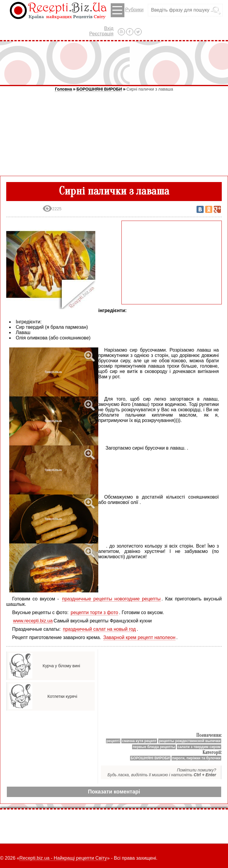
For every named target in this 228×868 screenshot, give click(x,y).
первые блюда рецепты (154, 747)
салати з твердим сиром (199, 747)
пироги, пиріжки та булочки (196, 758)
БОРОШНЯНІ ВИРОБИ (99, 89)
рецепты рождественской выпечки (190, 741)
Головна (64, 89)
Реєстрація (102, 34)
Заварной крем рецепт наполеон (139, 637)
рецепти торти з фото (94, 612)
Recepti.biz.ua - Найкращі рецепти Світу (63, 858)
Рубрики (127, 10)
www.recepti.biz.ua (33, 621)
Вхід (109, 28)
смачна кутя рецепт (139, 741)
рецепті (113, 741)
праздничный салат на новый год (99, 629)
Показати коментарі (114, 792)
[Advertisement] (114, 63)
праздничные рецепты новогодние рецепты (111, 599)
